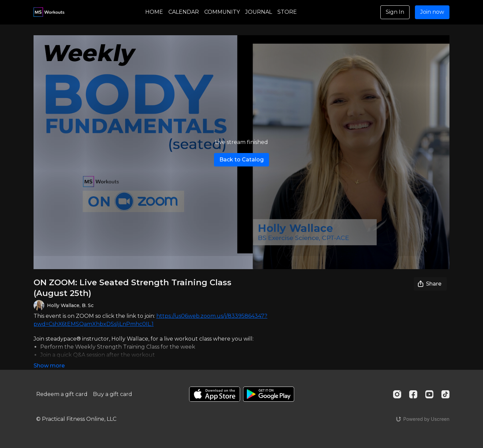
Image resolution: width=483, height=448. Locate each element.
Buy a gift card (113, 394)
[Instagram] (397, 394)
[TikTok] (445, 394)
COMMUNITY (222, 12)
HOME (154, 12)
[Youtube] (429, 394)
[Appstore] (214, 394)
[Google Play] (269, 394)
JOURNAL (259, 12)
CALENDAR (184, 12)
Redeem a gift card (62, 394)
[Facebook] (413, 394)
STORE (287, 12)
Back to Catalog (241, 160)
